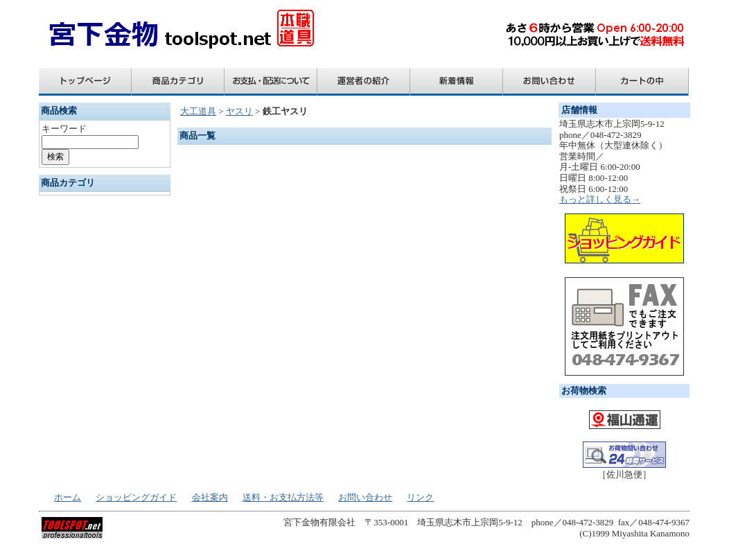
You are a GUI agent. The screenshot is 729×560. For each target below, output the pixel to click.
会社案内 (210, 497)
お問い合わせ (365, 497)
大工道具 (198, 111)
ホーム (68, 497)
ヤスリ (239, 111)
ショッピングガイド (136, 497)
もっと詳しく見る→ (600, 199)
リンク (420, 497)
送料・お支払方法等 (283, 497)
